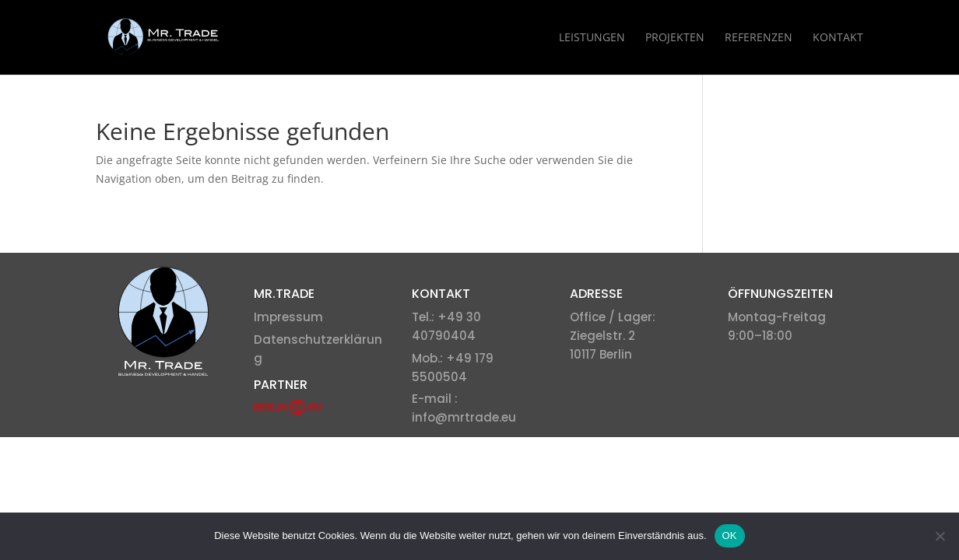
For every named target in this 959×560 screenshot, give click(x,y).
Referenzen (759, 38)
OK (730, 535)
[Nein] (940, 536)
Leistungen (592, 38)
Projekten (675, 38)
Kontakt (838, 38)
